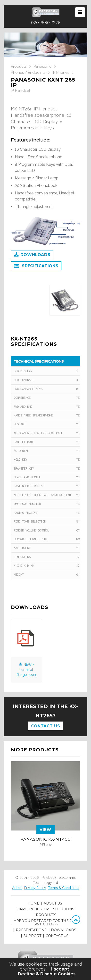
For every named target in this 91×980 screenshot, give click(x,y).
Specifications (36, 266)
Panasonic (42, 66)
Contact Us (45, 726)
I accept (60, 969)
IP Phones (61, 73)
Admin (17, 888)
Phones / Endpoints (28, 73)
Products (19, 66)
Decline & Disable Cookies (47, 974)
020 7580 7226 (46, 23)
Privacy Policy (35, 888)
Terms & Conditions (64, 888)
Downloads (32, 255)
